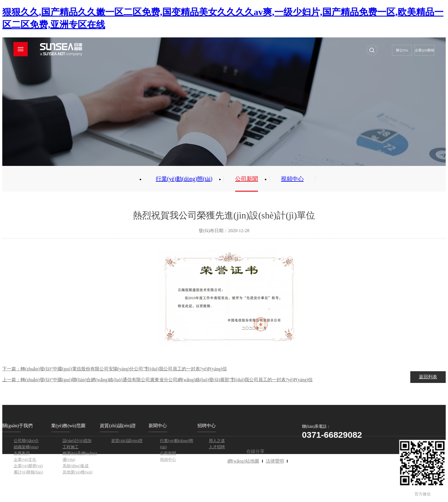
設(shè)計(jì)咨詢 (77, 441)
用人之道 (217, 441)
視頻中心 (292, 179)
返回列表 (428, 377)
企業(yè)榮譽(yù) (28, 466)
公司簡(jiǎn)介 (26, 441)
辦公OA (402, 50)
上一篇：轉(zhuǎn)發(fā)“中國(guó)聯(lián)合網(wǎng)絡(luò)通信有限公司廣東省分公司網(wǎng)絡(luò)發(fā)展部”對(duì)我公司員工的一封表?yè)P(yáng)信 (157, 380)
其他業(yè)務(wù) (78, 472)
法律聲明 (275, 461)
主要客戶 (22, 453)
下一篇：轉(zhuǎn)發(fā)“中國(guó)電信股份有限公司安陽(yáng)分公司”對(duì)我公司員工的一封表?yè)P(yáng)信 (115, 369)
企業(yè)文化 (25, 460)
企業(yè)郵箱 (424, 50)
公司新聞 (247, 179)
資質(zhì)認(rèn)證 (127, 441)
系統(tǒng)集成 (76, 466)
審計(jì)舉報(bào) (28, 472)
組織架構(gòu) (26, 447)
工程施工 (71, 447)
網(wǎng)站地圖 (243, 461)
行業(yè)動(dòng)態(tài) (184, 179)
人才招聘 (217, 447)
